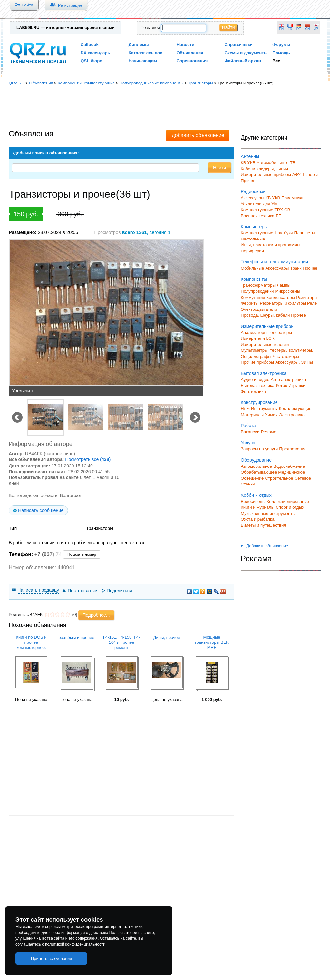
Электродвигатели (259, 309)
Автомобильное (256, 466)
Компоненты (254, 279)
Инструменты (264, 409)
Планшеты (304, 233)
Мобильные (252, 268)
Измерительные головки (265, 344)
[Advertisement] (165, 108)
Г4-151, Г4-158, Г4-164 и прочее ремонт (122, 642)
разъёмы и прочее (76, 637)
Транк (296, 268)
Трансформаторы (258, 285)
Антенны (250, 156)
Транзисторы (201, 83)
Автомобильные (273, 163)
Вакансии (250, 432)
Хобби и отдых (256, 495)
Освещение (252, 478)
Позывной (150, 28)
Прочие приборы (257, 362)
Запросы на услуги (259, 449)
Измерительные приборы (267, 326)
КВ (243, 163)
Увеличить (23, 391)
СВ (287, 210)
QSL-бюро (91, 61)
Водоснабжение (289, 466)
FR (290, 29)
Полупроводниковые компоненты (152, 83)
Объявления (190, 53)
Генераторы (280, 333)
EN (281, 29)
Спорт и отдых (290, 507)
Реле (312, 303)
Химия (271, 415)
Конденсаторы (281, 297)
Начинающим (143, 61)
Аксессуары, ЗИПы (294, 362)
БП (278, 216)
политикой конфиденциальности (75, 944)
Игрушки (297, 385)
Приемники (292, 198)
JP (316, 29)
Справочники (238, 45)
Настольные (253, 239)
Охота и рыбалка (258, 519)
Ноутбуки (284, 233)
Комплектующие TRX (262, 210)
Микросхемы (288, 291)
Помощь (281, 53)
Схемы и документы (246, 53)
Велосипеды (253, 501)
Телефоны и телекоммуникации (274, 262)
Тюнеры (310, 175)
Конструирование (259, 402)
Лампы (284, 285)
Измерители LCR (258, 338)
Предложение (293, 449)
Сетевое (303, 478)
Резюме (268, 432)
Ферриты (250, 303)
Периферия (252, 251)
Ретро (281, 385)
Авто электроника (288, 380)
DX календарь (95, 53)
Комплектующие (257, 233)
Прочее (248, 181)
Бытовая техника (257, 385)
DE (299, 29)
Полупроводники (257, 291)
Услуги (248, 443)
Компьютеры (254, 227)
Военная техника (257, 216)
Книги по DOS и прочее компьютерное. (31, 642)
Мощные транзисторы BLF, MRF (212, 642)
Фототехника (253, 392)
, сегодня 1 (146, 232)
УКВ (252, 163)
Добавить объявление (264, 546)
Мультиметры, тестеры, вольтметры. (277, 350)
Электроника (292, 415)
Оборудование (256, 460)
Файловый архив (243, 61)
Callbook (90, 45)
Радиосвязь (253, 191)
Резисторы (307, 297)
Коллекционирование (288, 501)
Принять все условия (52, 959)
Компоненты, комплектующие (86, 83)
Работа (248, 426)
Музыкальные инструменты (268, 513)
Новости (186, 45)
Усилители (251, 204)
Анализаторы (254, 333)
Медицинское (291, 472)
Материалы (252, 415)
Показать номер (82, 554)
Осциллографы (256, 356)
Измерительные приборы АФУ (271, 175)
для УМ (270, 204)
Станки (248, 484)
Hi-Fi (245, 409)
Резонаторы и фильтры (283, 303)
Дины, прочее (167, 637)
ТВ (293, 163)
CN (308, 29)
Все (276, 61)
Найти (228, 27)
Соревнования (192, 61)
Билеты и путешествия (263, 525)
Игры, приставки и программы (271, 245)
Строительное (279, 478)
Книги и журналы (257, 507)
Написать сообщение (41, 510)
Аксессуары (252, 198)
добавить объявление (198, 135)
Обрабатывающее (259, 472)
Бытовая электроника (264, 373)
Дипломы (139, 45)
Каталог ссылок (145, 53)
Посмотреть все (88, 459)
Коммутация (253, 297)
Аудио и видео (255, 380)
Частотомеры (286, 356)
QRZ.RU (17, 83)
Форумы (281, 45)
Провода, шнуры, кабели (265, 315)
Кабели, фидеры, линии (264, 169)
